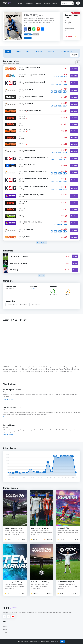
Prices (8, 51)
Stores (5, 630)
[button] (78, 3)
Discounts (47, 3)
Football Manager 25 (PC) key (40, 582)
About (28, 51)
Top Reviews (39, 51)
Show (75, 256)
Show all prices (42, 243)
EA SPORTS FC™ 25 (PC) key (67, 582)
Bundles (38, 3)
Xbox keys (36, 34)
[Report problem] (76, 36)
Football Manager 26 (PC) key (14, 528)
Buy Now (74, 69)
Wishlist (69, 36)
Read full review (8, 399)
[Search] (67, 3)
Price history (51, 51)
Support (55, 3)
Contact (6, 632)
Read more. (55, 641)
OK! (62, 641)
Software (30, 3)
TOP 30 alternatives (66, 51)
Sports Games (24, 305)
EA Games (32, 289)
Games (20, 3)
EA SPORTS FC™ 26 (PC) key (40, 528)
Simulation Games (12, 305)
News (5, 627)
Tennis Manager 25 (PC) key (13, 582)
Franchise (18, 51)
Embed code (28, 38)
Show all (41, 276)
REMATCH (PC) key (63, 528)
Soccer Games (36, 305)
